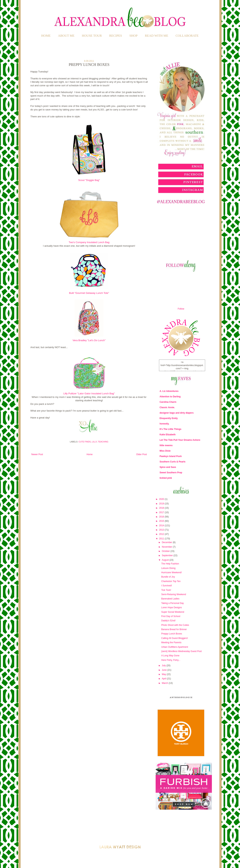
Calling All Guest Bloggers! (175, 638)
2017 (162, 512)
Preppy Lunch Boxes (172, 634)
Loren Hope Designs (171, 607)
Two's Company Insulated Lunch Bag (89, 242)
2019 (162, 504)
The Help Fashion (170, 564)
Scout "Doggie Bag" (89, 180)
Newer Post (37, 454)
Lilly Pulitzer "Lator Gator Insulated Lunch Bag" (89, 393)
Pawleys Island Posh (171, 456)
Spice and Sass (168, 467)
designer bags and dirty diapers (177, 413)
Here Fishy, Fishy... (171, 660)
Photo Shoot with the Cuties (175, 625)
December (167, 542)
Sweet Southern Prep (171, 473)
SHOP (133, 36)
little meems (166, 445)
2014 (162, 526)
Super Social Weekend (173, 612)
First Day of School (171, 616)
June (165, 670)
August (166, 560)
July (164, 666)
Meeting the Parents (171, 642)
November (167, 547)
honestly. (164, 424)
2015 (162, 521)
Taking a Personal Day (172, 603)
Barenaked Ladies (170, 599)
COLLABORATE (187, 36)
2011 (162, 539)
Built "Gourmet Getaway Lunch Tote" (89, 293)
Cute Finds (85, 442)
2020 (162, 499)
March (165, 683)
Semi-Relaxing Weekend (174, 594)
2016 (162, 517)
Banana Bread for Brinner (174, 629)
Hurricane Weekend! (171, 572)
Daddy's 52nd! (168, 621)
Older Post (141, 454)
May (164, 674)
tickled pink (166, 478)
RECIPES (116, 36)
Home (46, 36)
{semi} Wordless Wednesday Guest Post (181, 651)
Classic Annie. (167, 407)
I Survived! (167, 586)
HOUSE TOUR (92, 36)
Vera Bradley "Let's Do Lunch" (89, 340)
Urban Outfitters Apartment (175, 647)
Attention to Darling (170, 397)
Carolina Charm (168, 402)
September (168, 555)
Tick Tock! (166, 590)
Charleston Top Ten (171, 581)
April (164, 679)
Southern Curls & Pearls (172, 462)
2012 (162, 534)
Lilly (94, 442)
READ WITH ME (157, 36)
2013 (162, 530)
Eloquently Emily (169, 418)
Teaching (103, 442)
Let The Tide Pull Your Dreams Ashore (180, 440)
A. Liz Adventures (169, 391)
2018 (162, 508)
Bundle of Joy (168, 577)
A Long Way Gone (170, 656)
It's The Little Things (170, 429)
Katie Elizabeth (168, 435)
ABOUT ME (66, 36)
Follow (181, 309)
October (166, 551)
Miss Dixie (165, 451)
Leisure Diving (168, 568)
